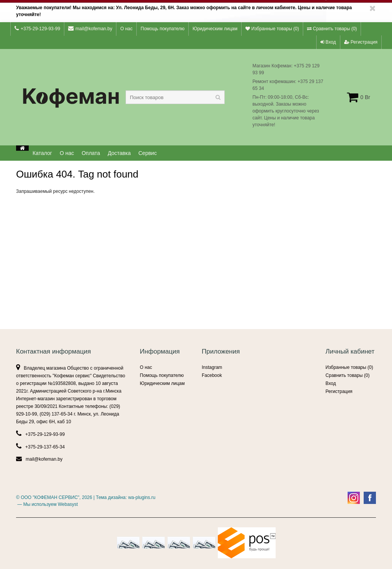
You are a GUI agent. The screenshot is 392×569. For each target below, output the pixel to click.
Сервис (148, 153)
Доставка (119, 153)
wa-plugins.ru (142, 497)
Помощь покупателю (163, 29)
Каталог (42, 153)
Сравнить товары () (332, 29)
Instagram (212, 367)
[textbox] (175, 97)
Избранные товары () (272, 29)
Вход (328, 42)
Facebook (212, 375)
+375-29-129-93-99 (37, 29)
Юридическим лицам (215, 29)
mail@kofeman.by (90, 29)
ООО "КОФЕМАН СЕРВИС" (50, 497)
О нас (126, 29)
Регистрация (361, 42)
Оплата (91, 153)
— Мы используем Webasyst (47, 504)
